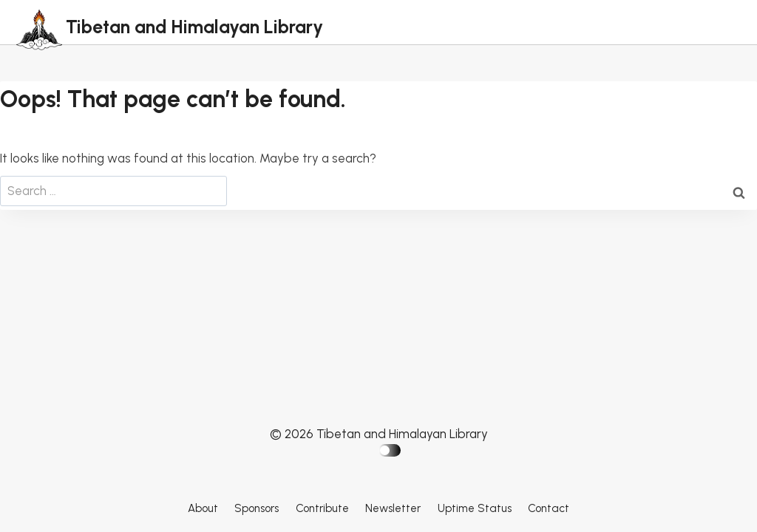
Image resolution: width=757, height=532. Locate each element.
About (203, 508)
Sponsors (257, 508)
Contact (549, 508)
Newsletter (393, 508)
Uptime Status (475, 508)
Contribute (322, 508)
